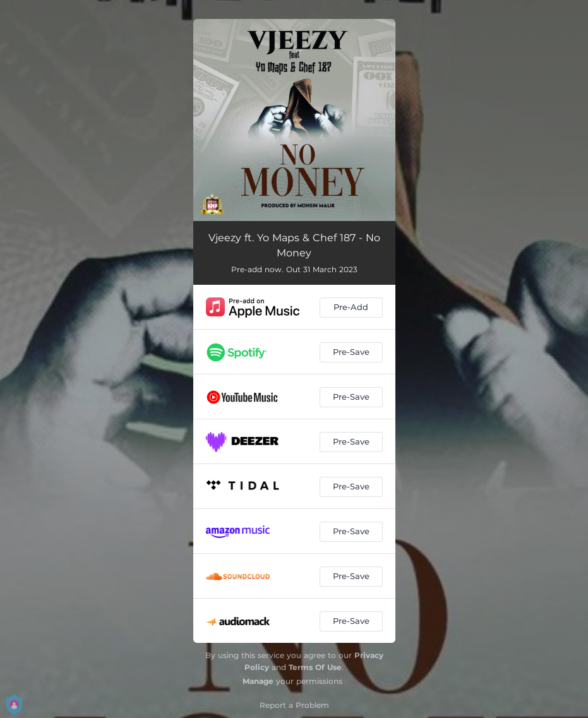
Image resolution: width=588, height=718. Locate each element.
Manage (258, 681)
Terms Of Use (315, 667)
